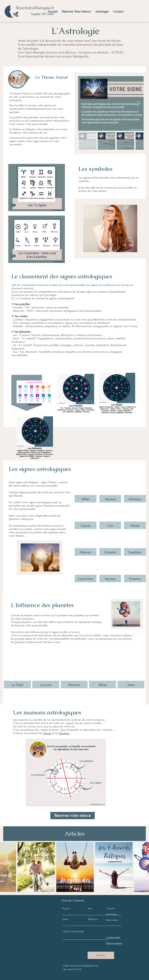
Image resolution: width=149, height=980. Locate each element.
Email (65, 919)
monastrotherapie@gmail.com (84, 966)
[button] (86, 491)
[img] (17, 668)
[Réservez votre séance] (73, 816)
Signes (47, 733)
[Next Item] (139, 104)
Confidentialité (113, 937)
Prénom (66, 909)
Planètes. (64, 733)
